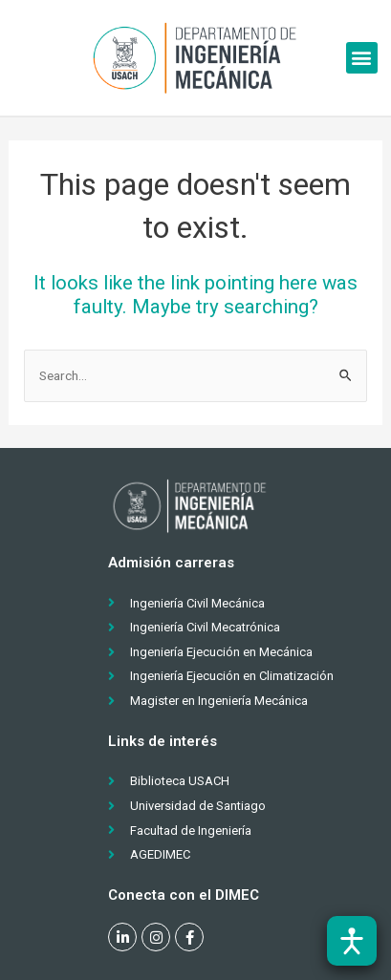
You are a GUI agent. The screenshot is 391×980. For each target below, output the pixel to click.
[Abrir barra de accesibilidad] (352, 941)
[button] (362, 58)
